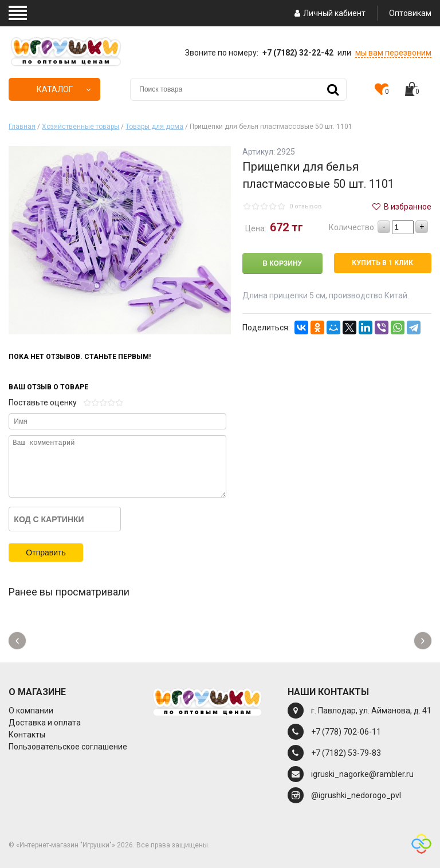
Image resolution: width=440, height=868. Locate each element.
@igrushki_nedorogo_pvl (356, 795)
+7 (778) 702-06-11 (346, 732)
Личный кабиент (329, 13)
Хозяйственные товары (80, 127)
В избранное (401, 207)
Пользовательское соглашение (68, 747)
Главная (22, 127)
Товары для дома (154, 127)
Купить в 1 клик (382, 263)
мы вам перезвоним (393, 53)
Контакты (27, 735)
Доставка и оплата (45, 723)
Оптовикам (410, 13)
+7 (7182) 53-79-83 (346, 753)
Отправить (46, 553)
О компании (31, 711)
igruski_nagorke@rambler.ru (362, 774)
